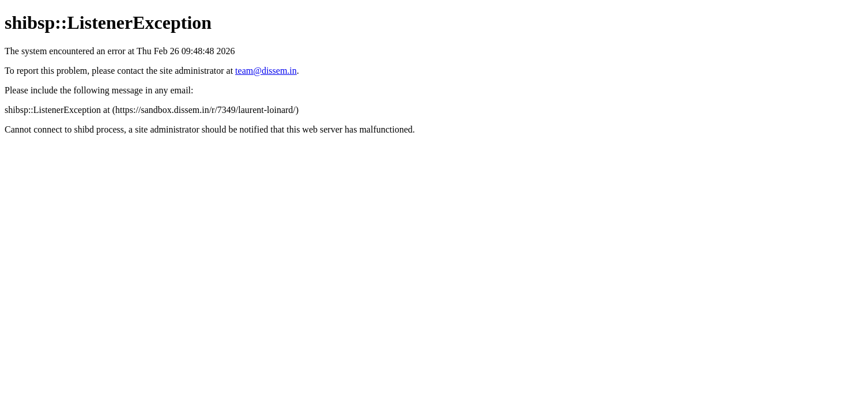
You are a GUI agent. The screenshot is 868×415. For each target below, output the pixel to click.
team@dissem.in (266, 71)
